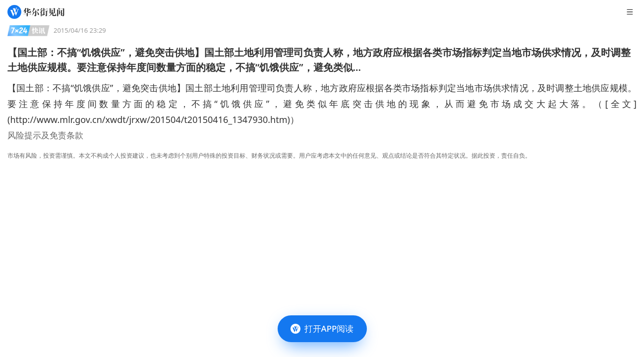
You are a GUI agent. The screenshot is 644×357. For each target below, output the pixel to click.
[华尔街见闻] (36, 12)
